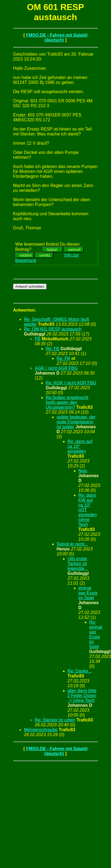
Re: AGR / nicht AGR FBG (71, 383)
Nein (83, 471)
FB (38, 339)
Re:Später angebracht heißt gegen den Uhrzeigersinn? (67, 402)
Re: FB (53, 349)
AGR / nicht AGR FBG (56, 368)
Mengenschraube (41, 730)
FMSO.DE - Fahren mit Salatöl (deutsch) (57, 38)
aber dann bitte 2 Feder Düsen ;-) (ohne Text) (82, 696)
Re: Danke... (80, 671)
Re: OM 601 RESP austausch (53, 329)
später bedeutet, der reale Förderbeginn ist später (76, 422)
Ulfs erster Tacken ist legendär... (78, 564)
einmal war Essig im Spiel (88, 593)
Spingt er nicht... (72, 544)
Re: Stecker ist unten (55, 720)
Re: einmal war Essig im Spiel (96, 634)
